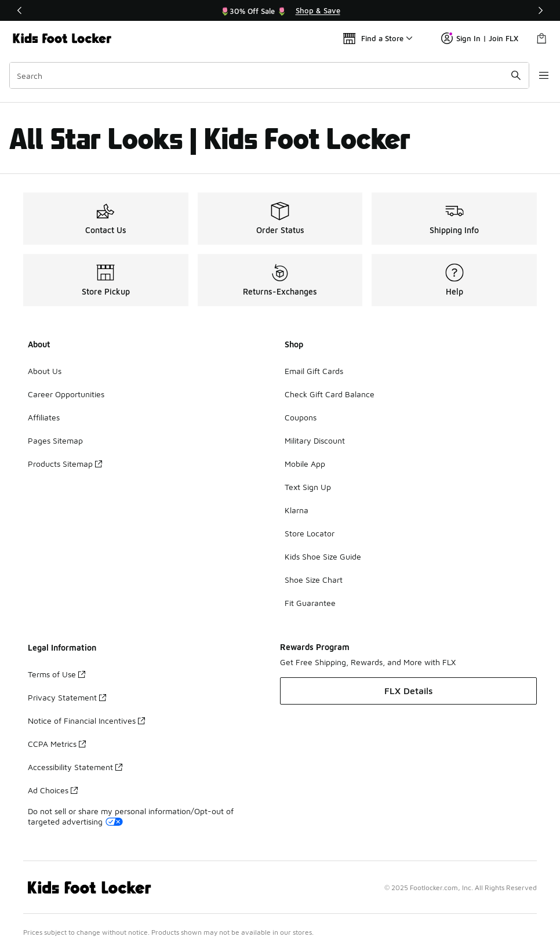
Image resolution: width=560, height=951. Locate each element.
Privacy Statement (67, 697)
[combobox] (264, 75)
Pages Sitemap (55, 440)
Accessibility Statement (75, 767)
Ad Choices (53, 790)
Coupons (301, 417)
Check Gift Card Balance (330, 394)
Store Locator (310, 533)
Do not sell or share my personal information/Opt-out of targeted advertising (131, 816)
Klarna (297, 510)
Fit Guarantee (310, 603)
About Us (45, 371)
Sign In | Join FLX (480, 38)
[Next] (540, 10)
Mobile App (305, 464)
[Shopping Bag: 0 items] (541, 38)
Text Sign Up (308, 487)
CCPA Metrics (57, 744)
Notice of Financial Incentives (86, 720)
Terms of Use (57, 674)
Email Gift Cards (314, 371)
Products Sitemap (65, 464)
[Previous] (20, 10)
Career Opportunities (66, 394)
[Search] (264, 75)
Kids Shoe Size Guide (323, 556)
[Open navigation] (537, 75)
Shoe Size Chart (314, 580)
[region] (280, 10)
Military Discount (315, 440)
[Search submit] (505, 75)
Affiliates (44, 417)
